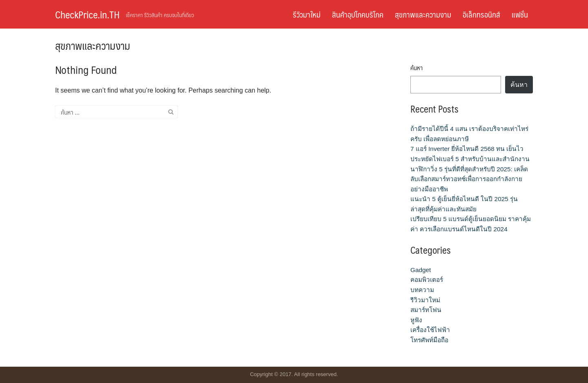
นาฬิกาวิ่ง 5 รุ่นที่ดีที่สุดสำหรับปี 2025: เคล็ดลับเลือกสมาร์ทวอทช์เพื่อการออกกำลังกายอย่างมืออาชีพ (469, 179)
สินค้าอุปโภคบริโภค (358, 14)
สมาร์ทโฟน (426, 310)
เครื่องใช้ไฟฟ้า (430, 330)
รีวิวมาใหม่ (307, 14)
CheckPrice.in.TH (87, 14)
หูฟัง (416, 320)
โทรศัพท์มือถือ (429, 340)
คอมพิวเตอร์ (427, 280)
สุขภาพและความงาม (423, 14)
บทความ (422, 290)
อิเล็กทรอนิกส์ (481, 14)
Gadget (421, 270)
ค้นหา (416, 68)
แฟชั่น (520, 14)
